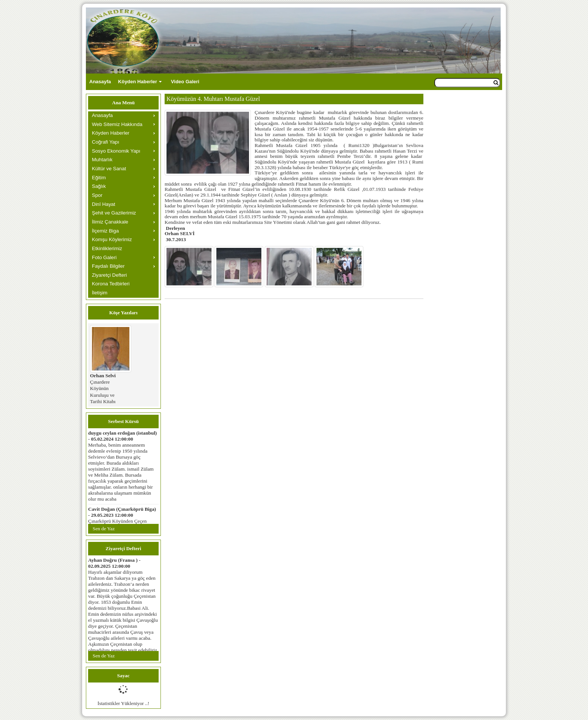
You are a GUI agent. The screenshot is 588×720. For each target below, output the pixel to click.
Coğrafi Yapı (106, 142)
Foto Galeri (104, 257)
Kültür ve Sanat (109, 169)
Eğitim (99, 178)
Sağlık (99, 186)
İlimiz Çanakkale (110, 222)
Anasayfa (100, 82)
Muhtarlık (102, 160)
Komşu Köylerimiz (112, 239)
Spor (97, 195)
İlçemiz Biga (105, 231)
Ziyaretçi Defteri (109, 275)
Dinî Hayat (103, 204)
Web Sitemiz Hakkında (117, 124)
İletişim (100, 293)
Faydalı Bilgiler (108, 266)
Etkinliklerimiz (107, 248)
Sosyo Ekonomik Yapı (116, 151)
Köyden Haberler (138, 82)
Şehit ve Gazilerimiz (114, 213)
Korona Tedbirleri (111, 284)
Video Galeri (185, 82)
